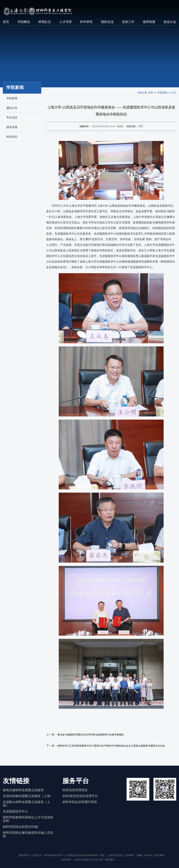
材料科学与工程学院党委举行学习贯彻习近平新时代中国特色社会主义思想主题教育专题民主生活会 (111, 746)
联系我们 (110, 860)
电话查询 (159, 855)
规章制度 (149, 22)
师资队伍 (45, 22)
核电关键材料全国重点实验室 (23, 790)
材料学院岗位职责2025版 (20, 827)
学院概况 (24, 22)
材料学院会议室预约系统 (80, 802)
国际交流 (107, 22)
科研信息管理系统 (75, 790)
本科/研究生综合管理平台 (80, 796)
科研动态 (12, 137)
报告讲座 (12, 127)
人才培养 (66, 22)
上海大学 (36, 855)
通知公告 (12, 108)
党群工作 (128, 22)
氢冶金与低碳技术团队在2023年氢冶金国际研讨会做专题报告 (91, 735)
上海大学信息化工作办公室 (89, 860)
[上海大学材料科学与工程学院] (41, 11)
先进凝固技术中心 (15, 811)
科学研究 (86, 22)
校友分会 (170, 22)
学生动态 (12, 117)
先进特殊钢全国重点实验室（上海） (28, 796)
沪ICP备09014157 (53, 855)
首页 (6, 22)
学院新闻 (12, 98)
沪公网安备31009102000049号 (82, 855)
